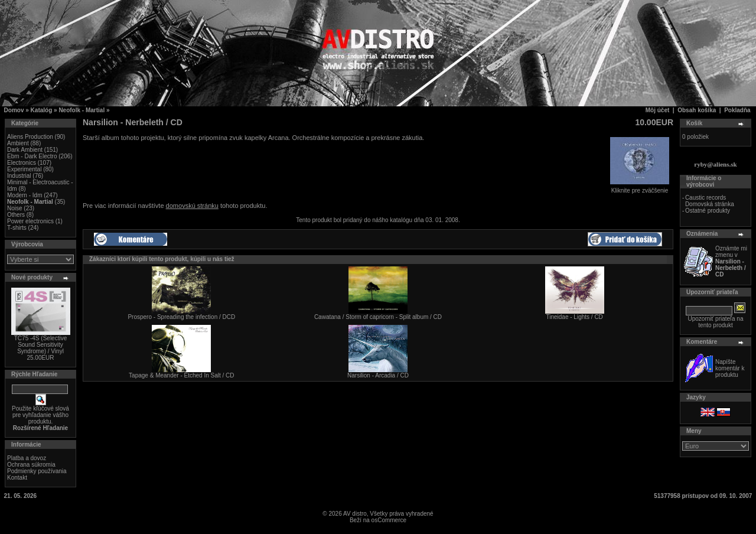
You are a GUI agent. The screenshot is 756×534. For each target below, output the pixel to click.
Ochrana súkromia (31, 465)
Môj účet (658, 110)
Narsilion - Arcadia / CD (378, 375)
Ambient (18, 143)
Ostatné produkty (708, 211)
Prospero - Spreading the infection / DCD (181, 317)
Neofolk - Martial (82, 110)
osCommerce (389, 520)
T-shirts (17, 228)
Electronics (22, 163)
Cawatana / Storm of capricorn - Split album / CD (378, 317)
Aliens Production (30, 137)
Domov (14, 110)
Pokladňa (737, 110)
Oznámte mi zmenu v (731, 261)
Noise (15, 208)
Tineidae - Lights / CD (574, 317)
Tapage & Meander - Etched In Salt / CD (181, 375)
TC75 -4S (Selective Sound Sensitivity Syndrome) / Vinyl (40, 345)
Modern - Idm (25, 195)
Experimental (24, 169)
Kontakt (17, 478)
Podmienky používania (37, 471)
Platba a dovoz (27, 458)
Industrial (19, 176)
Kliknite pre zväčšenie (640, 188)
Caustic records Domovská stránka (710, 201)
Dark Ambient (25, 150)
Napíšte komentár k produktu (730, 368)
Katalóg (42, 110)
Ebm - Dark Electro (32, 156)
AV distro (355, 514)
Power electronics (30, 221)
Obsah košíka (697, 110)
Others (16, 215)
